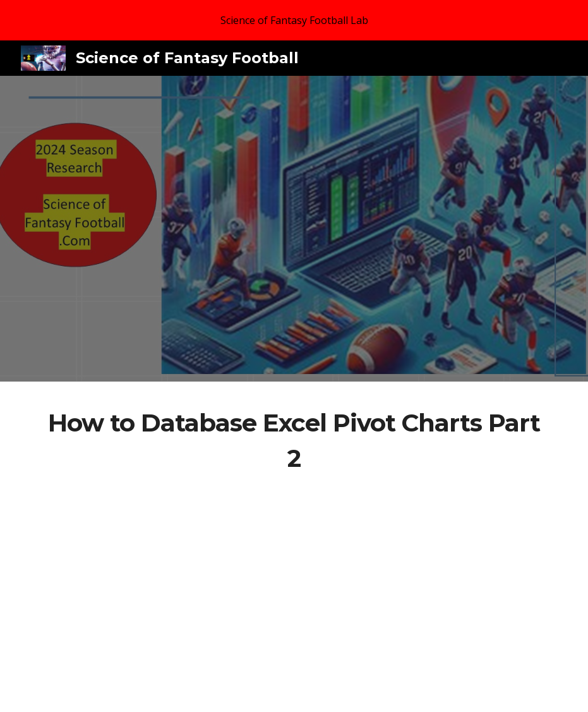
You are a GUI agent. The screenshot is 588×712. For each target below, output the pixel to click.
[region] (294, 20)
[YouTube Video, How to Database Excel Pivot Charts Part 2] (294, 570)
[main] (294, 441)
